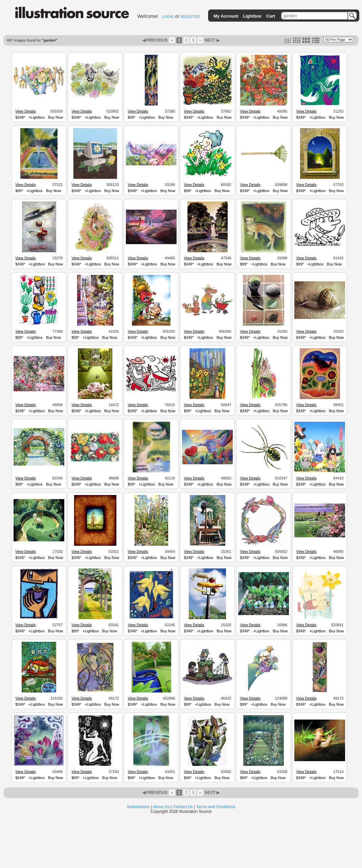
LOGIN (168, 17)
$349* (20, 117)
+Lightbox (37, 117)
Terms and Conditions (216, 807)
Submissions (138, 807)
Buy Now (55, 117)
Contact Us (183, 807)
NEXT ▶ (212, 40)
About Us (161, 807)
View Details (25, 111)
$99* (131, 117)
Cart (271, 16)
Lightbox (252, 16)
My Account (226, 16)
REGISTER (190, 17)
